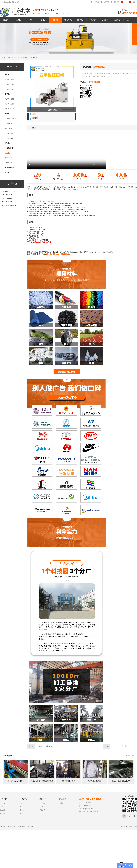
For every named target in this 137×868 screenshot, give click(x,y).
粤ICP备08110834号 (132, 827)
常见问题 (42, 807)
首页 (13, 57)
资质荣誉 (93, 20)
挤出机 (7, 143)
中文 (126, 2)
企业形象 (3, 810)
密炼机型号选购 (10, 79)
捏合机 (7, 172)
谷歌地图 (30, 827)
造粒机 (43, 20)
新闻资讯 (105, 20)
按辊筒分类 (8, 163)
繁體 (134, 2)
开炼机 (31, 20)
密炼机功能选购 (10, 89)
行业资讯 (42, 810)
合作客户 (116, 2)
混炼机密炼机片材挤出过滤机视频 (42, 781)
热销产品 (56, 20)
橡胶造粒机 (8, 128)
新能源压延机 (10, 168)
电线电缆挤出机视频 (95, 781)
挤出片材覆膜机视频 (68, 781)
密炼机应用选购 (10, 84)
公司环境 (106, 2)
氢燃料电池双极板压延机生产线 (49, 746)
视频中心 (3, 807)
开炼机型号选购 (10, 99)
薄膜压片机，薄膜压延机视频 (121, 781)
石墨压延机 (124, 746)
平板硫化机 (9, 148)
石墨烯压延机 (74, 189)
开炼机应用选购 (10, 104)
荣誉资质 (3, 813)
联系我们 (62, 803)
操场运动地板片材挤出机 (16, 781)
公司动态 (42, 803)
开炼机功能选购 (10, 109)
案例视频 (80, 20)
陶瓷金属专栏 (68, 20)
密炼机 (18, 20)
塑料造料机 (8, 124)
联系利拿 (130, 20)
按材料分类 (34, 57)
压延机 (26, 57)
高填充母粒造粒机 (10, 119)
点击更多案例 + (129, 756)
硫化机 (22, 813)
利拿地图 (96, 2)
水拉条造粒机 (9, 133)
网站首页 (6, 20)
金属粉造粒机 (9, 138)
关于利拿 (117, 20)
